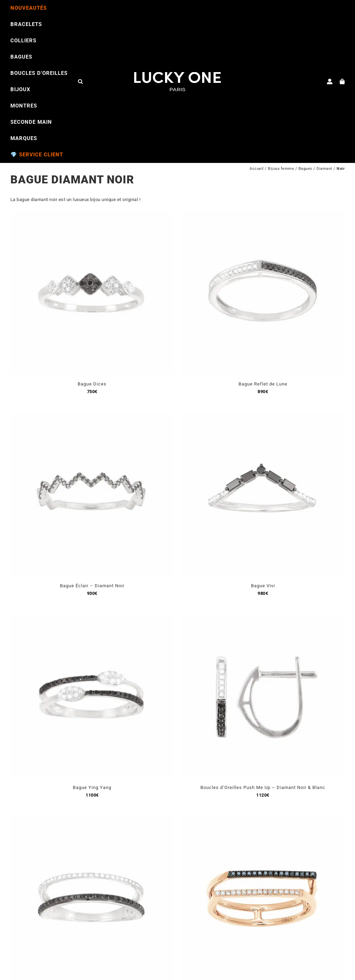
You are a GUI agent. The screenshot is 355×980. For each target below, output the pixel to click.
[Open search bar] (80, 81)
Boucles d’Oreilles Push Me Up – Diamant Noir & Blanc (263, 787)
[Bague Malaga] (263, 820)
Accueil (257, 169)
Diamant (324, 169)
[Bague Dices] (92, 215)
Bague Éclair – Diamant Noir (92, 586)
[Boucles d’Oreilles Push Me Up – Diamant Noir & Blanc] (263, 618)
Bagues (305, 169)
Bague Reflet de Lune (263, 384)
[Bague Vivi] (263, 417)
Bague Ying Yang (92, 787)
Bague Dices (92, 384)
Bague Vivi (263, 586)
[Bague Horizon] (92, 820)
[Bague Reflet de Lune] (263, 215)
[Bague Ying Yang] (92, 618)
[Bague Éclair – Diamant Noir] (92, 417)
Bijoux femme (281, 169)
